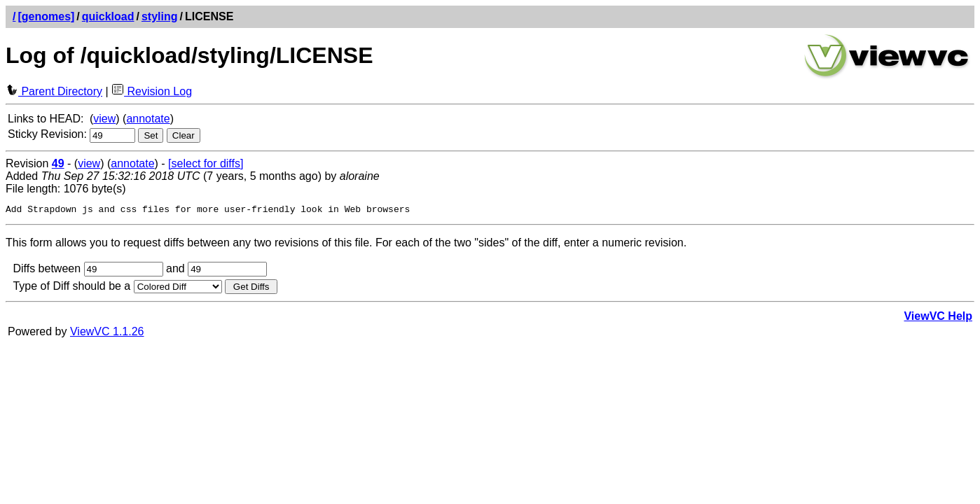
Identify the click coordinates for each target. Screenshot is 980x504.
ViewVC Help (938, 318)
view (104, 119)
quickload (108, 16)
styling (160, 16)
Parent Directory (54, 91)
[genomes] (46, 16)
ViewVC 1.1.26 (107, 334)
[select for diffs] (206, 163)
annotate (148, 119)
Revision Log (152, 91)
